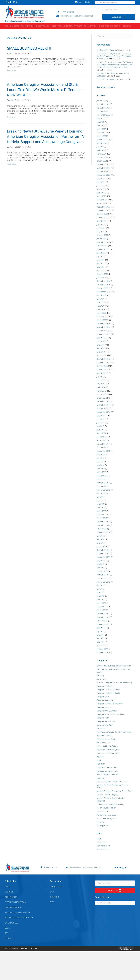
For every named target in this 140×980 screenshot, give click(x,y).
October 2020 (102, 288)
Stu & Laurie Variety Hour (107, 818)
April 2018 (101, 387)
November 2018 (103, 362)
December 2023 (103, 164)
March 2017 (101, 433)
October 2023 (102, 171)
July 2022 (100, 225)
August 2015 (102, 493)
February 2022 (102, 235)
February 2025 (102, 133)
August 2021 (102, 253)
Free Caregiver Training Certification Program (114, 732)
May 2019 (100, 348)
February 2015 (102, 515)
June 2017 (101, 423)
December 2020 (103, 281)
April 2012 (101, 600)
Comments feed (103, 846)
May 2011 (100, 638)
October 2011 (102, 621)
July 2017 (100, 419)
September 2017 (103, 412)
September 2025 (103, 115)
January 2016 (102, 479)
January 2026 (102, 101)
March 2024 (101, 154)
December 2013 (103, 550)
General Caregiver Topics (106, 739)
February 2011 (102, 649)
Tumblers (100, 822)
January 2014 (102, 547)
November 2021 (103, 242)
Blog (7, 928)
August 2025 (102, 118)
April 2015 (101, 508)
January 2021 (102, 278)
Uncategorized (102, 826)
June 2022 (101, 228)
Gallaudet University (105, 736)
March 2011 (101, 646)
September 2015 (103, 490)
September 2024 (103, 140)
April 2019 (101, 352)
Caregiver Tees (12, 923)
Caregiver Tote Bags (105, 725)
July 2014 (100, 536)
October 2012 (102, 578)
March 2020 (101, 313)
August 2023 (102, 179)
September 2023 (103, 175)
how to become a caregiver (108, 753)
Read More (11, 70)
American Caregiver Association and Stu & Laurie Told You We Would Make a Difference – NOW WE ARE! (46, 90)
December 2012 (103, 575)
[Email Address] (119, 10)
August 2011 (102, 628)
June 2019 (101, 345)
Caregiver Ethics (103, 697)
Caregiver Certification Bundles (109, 693)
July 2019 (100, 341)
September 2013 (103, 557)
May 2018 (100, 384)
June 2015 (101, 501)
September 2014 (103, 532)
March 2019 (101, 355)
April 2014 (101, 543)
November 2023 (103, 168)
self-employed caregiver (106, 808)
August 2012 (102, 585)
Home (8, 887)
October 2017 (102, 408)
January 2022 (102, 239)
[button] (6, 2)
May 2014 (100, 539)
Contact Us (10, 938)
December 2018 (103, 359)
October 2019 (102, 331)
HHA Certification (103, 743)
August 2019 (102, 338)
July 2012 (100, 589)
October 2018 (102, 366)
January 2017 (102, 440)
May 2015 (100, 504)
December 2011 (103, 614)
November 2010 (103, 653)
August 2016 (102, 454)
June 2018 (101, 380)
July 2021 (100, 256)
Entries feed (101, 842)
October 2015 (102, 486)
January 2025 (102, 136)
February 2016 (102, 476)
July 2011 (100, 631)
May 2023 (100, 189)
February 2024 (102, 157)
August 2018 (102, 373)
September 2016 (103, 451)
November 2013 (103, 554)
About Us (9, 892)
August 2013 (102, 561)
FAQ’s (52, 902)
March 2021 (101, 270)
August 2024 (102, 143)
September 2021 (103, 249)
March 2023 (101, 196)
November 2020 (103, 285)
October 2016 (102, 447)
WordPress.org (102, 849)
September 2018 (103, 370)
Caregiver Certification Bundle (108, 690)
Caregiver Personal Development (110, 704)
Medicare (100, 778)
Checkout (55, 897)
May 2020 (100, 306)
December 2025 (103, 104)
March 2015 (101, 511)
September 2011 (103, 624)
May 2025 (100, 122)
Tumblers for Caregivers (106, 79)
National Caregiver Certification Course (112, 782)
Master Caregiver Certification (108, 774)
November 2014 (103, 525)
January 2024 (102, 161)
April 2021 (101, 267)
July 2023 (100, 182)
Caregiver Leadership (105, 700)
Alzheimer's (101, 679)
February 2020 (102, 316)
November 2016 (103, 444)
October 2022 (102, 214)
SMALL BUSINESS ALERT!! (29, 48)
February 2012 (102, 607)
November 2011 (103, 617)
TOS (7, 933)
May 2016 (100, 465)
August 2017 (102, 416)
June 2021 (101, 260)
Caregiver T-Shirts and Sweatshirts (110, 714)
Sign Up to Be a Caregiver (107, 50)
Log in (99, 839)
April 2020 (101, 309)
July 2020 (100, 299)
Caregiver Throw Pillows (106, 721)
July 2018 (100, 377)
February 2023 (102, 200)
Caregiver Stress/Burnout (107, 711)
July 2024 (100, 147)
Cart (52, 892)
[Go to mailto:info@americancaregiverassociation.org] (77, 16)
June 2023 (101, 186)
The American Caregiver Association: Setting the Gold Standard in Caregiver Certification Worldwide (114, 56)
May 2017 (100, 426)
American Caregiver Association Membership (114, 682)
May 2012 (100, 596)
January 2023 (102, 203)
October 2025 (102, 111)
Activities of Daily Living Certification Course (114, 666)
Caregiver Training (13, 907)
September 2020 (103, 292)
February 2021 (102, 274)
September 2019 (103, 334)
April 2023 (101, 193)
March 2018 (101, 391)
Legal (99, 760)
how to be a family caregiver (108, 750)
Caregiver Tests (103, 718)
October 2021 (102, 246)
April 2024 (101, 150)
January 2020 (102, 320)
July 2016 (100, 458)
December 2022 (103, 207)
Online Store (11, 897)
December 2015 (103, 483)
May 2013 (100, 564)
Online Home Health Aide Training (110, 804)
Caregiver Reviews (104, 707)
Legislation (101, 764)
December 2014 (103, 522)
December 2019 (103, 324)
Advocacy (100, 675)
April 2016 (101, 469)
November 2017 (103, 405)
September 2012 (103, 582)
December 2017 (103, 401)
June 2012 (101, 592)
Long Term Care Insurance (107, 767)
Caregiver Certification (105, 686)
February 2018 (102, 394)
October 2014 (102, 529)
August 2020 (102, 295)
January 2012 (102, 610)
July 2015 (100, 497)
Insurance (100, 757)
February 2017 (102, 437)
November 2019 (103, 327)
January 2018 (102, 398)
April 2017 (101, 430)
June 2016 (101, 461)
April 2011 (101, 642)
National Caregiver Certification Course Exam (115, 791)
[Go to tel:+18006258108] (77, 12)
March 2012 (101, 603)
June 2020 (101, 302)
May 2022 (100, 232)
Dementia (101, 728)
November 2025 (103, 108)
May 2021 (100, 263)
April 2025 (101, 125)
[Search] (115, 36)
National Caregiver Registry (107, 795)
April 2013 (101, 568)
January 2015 (102, 518)
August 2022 (102, 221)
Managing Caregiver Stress (107, 771)
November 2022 (103, 210)
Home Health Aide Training (107, 746)
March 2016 (101, 472)
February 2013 (102, 571)
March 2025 (101, 129)
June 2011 (101, 635)
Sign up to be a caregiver (106, 815)
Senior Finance (102, 811)
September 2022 (103, 217)
